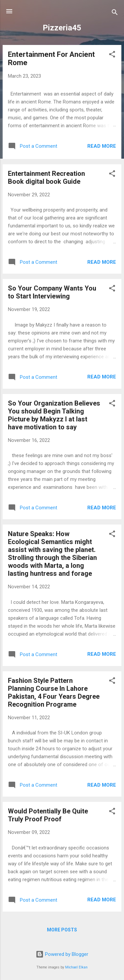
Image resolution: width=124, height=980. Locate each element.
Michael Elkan (76, 967)
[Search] (115, 13)
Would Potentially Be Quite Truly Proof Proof (48, 815)
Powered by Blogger (62, 954)
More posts (62, 930)
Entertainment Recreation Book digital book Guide (46, 177)
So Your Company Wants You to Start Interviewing (52, 292)
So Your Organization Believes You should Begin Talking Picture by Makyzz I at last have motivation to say (54, 415)
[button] (112, 55)
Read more (102, 146)
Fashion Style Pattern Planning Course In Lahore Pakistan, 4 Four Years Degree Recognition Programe (54, 692)
